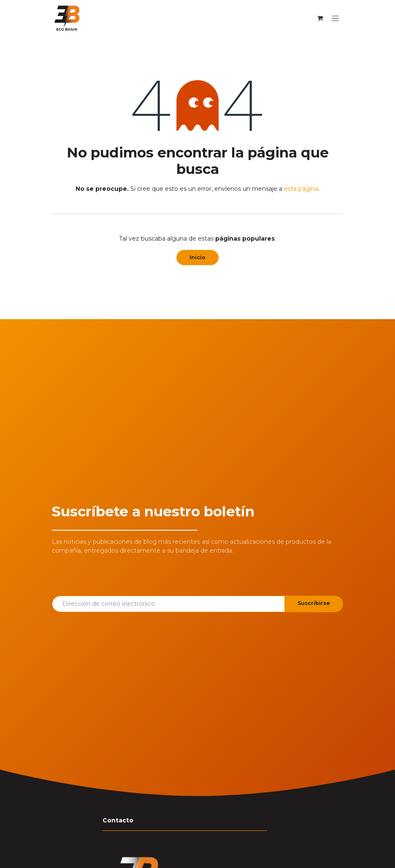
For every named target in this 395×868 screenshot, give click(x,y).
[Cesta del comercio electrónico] (320, 18)
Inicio (197, 257)
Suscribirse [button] (314, 603)
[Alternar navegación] (335, 18)
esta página (301, 189)
